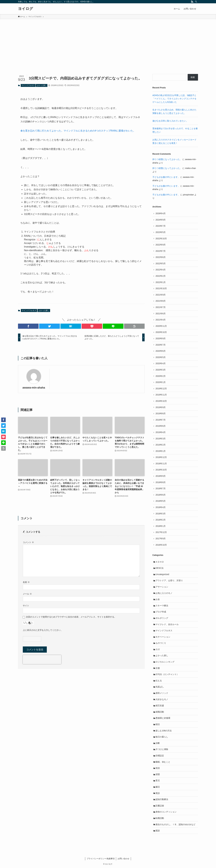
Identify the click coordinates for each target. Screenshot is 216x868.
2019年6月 (161, 426)
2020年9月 (161, 338)
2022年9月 (161, 245)
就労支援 (160, 706)
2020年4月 (161, 363)
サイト (26, 606)
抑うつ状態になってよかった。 (167, 159)
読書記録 (160, 806)
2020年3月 (161, 370)
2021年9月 (161, 295)
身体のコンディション (166, 812)
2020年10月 (161, 332)
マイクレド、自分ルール (167, 624)
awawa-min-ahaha (34, 388)
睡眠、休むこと (163, 762)
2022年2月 (161, 276)
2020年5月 (161, 357)
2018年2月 (161, 520)
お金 (158, 599)
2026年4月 (161, 213)
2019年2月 (161, 445)
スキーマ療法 (162, 606)
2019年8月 (161, 413)
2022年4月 (161, 270)
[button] (28, 326)
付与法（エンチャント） (167, 674)
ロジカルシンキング (165, 662)
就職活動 (160, 712)
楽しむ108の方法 (164, 731)
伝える (159, 681)
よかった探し (42, 85)
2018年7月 (161, 488)
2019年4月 (161, 432)
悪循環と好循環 (163, 718)
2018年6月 (161, 495)
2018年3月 (161, 514)
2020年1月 (161, 382)
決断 (158, 743)
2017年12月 (161, 532)
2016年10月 (161, 545)
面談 (158, 831)
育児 (158, 781)
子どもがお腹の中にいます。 (166, 177)
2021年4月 (161, 320)
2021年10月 (161, 288)
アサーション (162, 587)
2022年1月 (161, 282)
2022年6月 (161, 257)
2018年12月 (161, 457)
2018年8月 (161, 482)
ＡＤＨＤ (160, 562)
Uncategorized (162, 574)
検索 (193, 77)
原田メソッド (162, 693)
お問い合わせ (123, 859)
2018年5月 (161, 501)
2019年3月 (161, 439)
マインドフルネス (28, 85)
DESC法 (160, 568)
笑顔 (158, 768)
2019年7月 (161, 420)
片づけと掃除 (162, 749)
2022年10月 (161, 239)
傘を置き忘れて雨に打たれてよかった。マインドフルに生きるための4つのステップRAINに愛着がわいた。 (78, 131)
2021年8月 (161, 301)
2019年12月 (161, 389)
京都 (158, 668)
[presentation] (42, 660)
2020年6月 (161, 351)
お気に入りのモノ (164, 593)
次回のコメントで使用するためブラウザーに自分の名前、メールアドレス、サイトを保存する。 (71, 617)
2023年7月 (161, 226)
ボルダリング (162, 618)
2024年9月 (161, 220)
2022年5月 (161, 263)
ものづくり (161, 643)
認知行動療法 (162, 799)
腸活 (158, 787)
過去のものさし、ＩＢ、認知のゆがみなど (175, 824)
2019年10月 (161, 401)
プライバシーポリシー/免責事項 (101, 859)
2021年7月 (161, 307)
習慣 (158, 774)
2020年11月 (161, 326)
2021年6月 (161, 314)
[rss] (192, 2)
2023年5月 (161, 232)
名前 (26, 582)
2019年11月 (161, 395)
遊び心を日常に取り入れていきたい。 (170, 121)
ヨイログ (25, 9)
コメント (28, 542)
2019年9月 (161, 407)
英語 (158, 793)
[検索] (196, 2)
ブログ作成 (161, 612)
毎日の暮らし (162, 737)
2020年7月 (161, 345)
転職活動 (160, 818)
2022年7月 (161, 251)
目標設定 (160, 756)
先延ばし (160, 687)
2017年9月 (161, 539)
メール (27, 594)
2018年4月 (161, 507)
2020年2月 (161, 376)
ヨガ (158, 649)
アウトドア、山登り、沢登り (169, 580)
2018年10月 (161, 470)
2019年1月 (161, 451)
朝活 (158, 724)
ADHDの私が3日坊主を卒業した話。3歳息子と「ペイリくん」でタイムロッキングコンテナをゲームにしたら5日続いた (174, 99)
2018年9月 (161, 476)
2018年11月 (161, 464)
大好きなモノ (162, 699)
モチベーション (163, 637)
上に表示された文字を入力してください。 (43, 630)
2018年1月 (161, 526)
